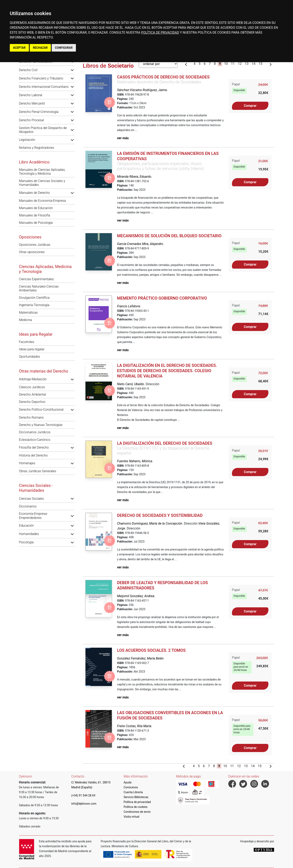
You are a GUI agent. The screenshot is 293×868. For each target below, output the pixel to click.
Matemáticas (28, 313)
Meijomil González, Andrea (136, 596)
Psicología (26, 542)
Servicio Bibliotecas (136, 797)
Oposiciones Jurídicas (35, 245)
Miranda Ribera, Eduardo (134, 177)
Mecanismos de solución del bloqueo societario (169, 236)
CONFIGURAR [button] (64, 48)
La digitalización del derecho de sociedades (165, 443)
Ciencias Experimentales (36, 279)
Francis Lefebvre (129, 306)
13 (247, 64)
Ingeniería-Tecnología (34, 305)
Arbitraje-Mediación (33, 379)
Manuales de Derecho (34, 193)
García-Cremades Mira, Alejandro (140, 244)
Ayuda (127, 782)
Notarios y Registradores (37, 148)
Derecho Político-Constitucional (41, 410)
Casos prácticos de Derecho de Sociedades (163, 77)
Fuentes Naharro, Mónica (135, 461)
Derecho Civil (28, 70)
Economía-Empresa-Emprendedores (33, 516)
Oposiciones (30, 237)
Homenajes (27, 463)
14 (254, 64)
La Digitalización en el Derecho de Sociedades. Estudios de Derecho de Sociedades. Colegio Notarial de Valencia (167, 371)
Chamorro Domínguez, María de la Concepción (150, 523)
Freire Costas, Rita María (134, 726)
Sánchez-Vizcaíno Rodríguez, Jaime (142, 90)
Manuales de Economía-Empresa (42, 201)
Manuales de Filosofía (34, 215)
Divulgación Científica (34, 298)
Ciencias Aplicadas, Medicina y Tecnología (45, 269)
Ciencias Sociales (31, 499)
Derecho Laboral (31, 95)
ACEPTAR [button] (19, 48)
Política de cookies (135, 807)
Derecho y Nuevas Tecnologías (41, 425)
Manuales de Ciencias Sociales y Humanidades (42, 183)
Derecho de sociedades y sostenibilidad (160, 515)
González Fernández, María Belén (140, 658)
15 (260, 64)
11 (233, 64)
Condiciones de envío (137, 812)
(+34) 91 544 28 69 (83, 795)
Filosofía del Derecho (34, 447)
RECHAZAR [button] (40, 48)
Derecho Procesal (31, 120)
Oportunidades (30, 357)
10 (226, 64)
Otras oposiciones (32, 252)
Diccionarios (28, 506)
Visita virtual (131, 817)
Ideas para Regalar (36, 334)
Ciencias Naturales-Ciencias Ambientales (39, 288)
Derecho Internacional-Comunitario (44, 87)
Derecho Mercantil (32, 103)
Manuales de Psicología (36, 223)
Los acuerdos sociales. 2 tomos (151, 650)
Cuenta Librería (133, 792)
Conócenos (131, 787)
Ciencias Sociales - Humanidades (36, 488)
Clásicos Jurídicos (32, 387)
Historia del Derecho (33, 455)
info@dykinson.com (84, 804)
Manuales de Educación (36, 208)
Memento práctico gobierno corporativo (162, 298)
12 (240, 64)
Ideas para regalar (32, 349)
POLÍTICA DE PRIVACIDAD (160, 33)
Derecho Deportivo (32, 402)
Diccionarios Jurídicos (35, 432)
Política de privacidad (137, 802)
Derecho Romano (31, 417)
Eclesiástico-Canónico (35, 440)
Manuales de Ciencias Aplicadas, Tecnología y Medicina (42, 172)
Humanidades (29, 534)
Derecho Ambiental (32, 394)
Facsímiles (27, 342)
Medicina (25, 320)
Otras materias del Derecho (44, 371)
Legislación (27, 140)
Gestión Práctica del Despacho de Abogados (43, 130)
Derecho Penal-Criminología (39, 112)
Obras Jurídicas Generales (38, 471)
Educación (26, 526)
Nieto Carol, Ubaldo (131, 384)
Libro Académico (34, 162)
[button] (72, 70)
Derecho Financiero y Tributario (41, 78)
